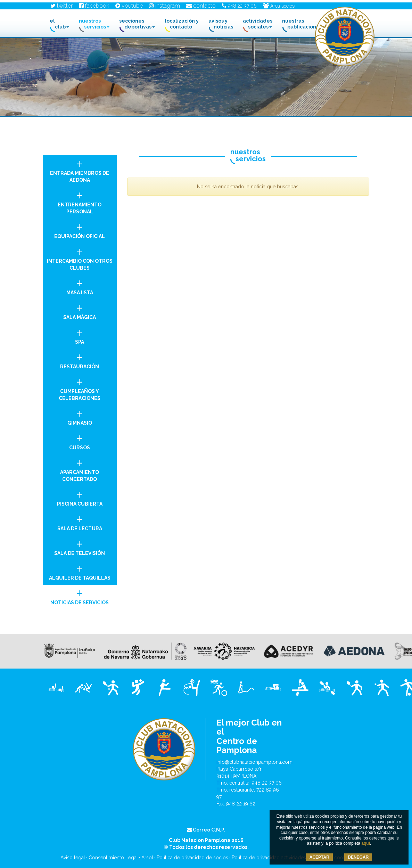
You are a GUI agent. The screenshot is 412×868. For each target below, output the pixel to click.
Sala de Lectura (80, 521)
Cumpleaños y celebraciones (80, 387)
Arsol (147, 858)
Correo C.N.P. (206, 830)
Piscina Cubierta (80, 496)
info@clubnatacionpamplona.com (254, 762)
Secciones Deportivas (137, 24)
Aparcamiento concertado (80, 468)
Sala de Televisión (80, 546)
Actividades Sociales (258, 24)
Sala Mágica (80, 310)
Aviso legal (73, 858)
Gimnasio (80, 415)
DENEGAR (358, 857)
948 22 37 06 (239, 6)
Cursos (80, 440)
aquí (366, 843)
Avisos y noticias (221, 24)
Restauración (80, 359)
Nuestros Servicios (94, 24)
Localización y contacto (182, 24)
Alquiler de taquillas (80, 570)
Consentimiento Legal (113, 858)
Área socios (279, 6)
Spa (80, 334)
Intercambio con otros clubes (80, 257)
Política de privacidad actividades (269, 858)
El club (59, 24)
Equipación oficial (80, 229)
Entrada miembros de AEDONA (80, 169)
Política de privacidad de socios (192, 858)
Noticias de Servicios (80, 595)
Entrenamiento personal (80, 201)
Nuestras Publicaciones (304, 24)
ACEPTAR (319, 857)
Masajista (80, 285)
